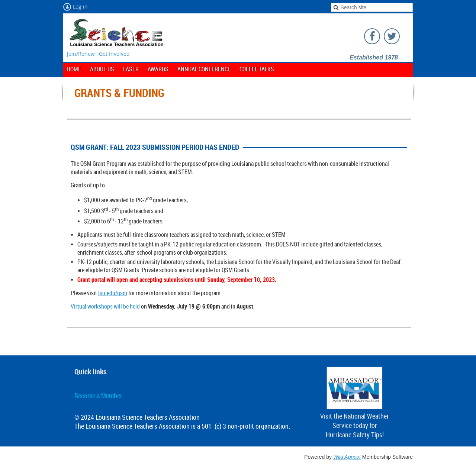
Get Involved (114, 54)
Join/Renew (81, 54)
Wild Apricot (347, 457)
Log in (80, 7)
